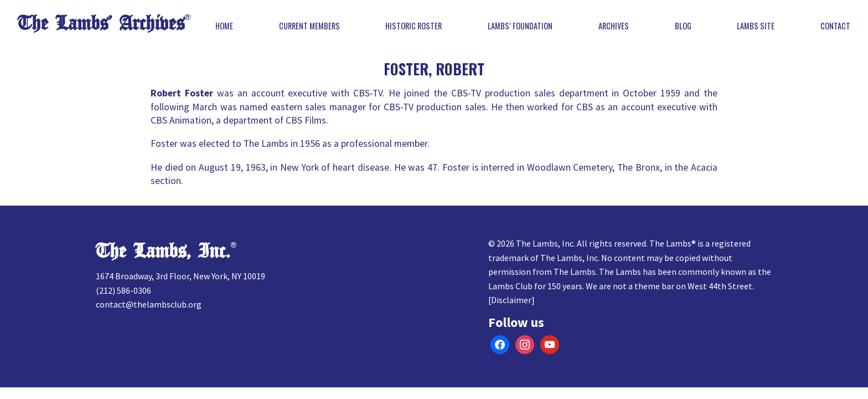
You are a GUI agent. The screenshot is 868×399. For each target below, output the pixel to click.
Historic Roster (414, 26)
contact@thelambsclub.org (149, 304)
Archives (614, 26)
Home (224, 26)
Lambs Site (756, 26)
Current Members (309, 26)
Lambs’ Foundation (520, 26)
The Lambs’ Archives (101, 24)
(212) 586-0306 (123, 290)
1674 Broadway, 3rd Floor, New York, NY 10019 (180, 276)
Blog (683, 26)
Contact (835, 26)
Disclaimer (511, 300)
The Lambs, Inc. (163, 251)
